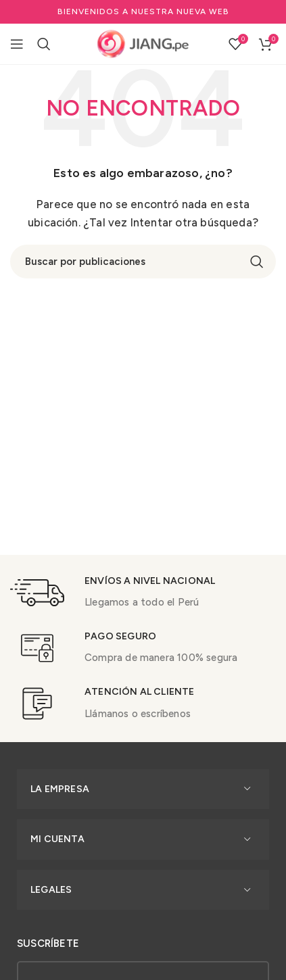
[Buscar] (44, 44)
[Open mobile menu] (17, 44)
